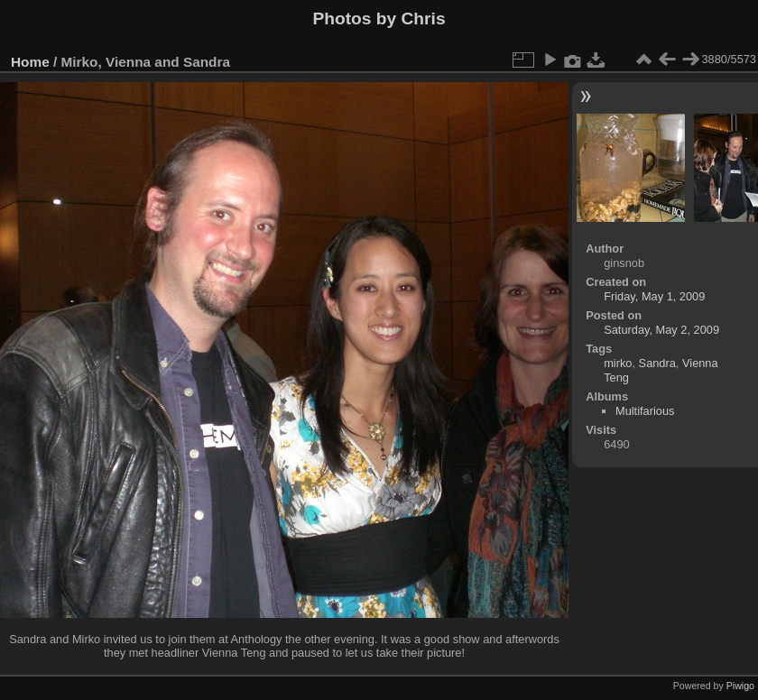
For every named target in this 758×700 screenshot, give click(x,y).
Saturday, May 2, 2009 (661, 330)
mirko (618, 363)
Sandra (657, 363)
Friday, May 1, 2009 (654, 296)
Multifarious (645, 411)
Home (30, 62)
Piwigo (740, 686)
